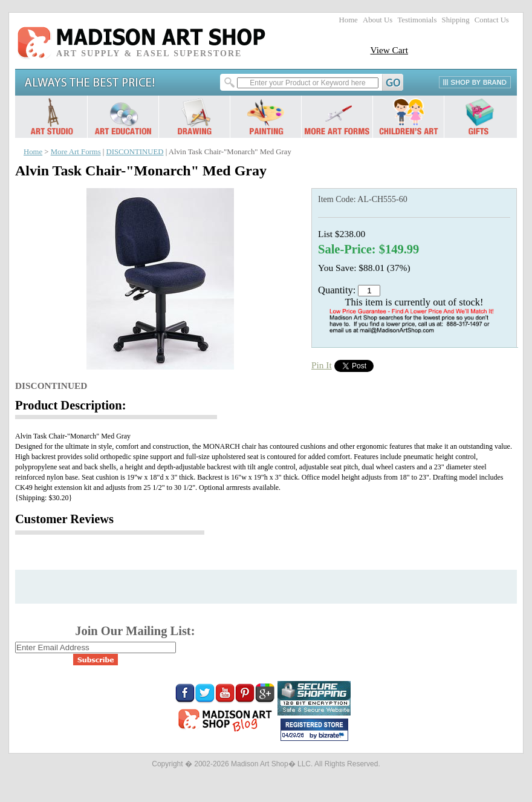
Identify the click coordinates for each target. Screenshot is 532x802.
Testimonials (417, 20)
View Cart (389, 50)
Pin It (322, 365)
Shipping (456, 20)
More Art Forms (76, 152)
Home (349, 20)
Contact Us (492, 20)
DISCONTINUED (135, 152)
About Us (378, 20)
